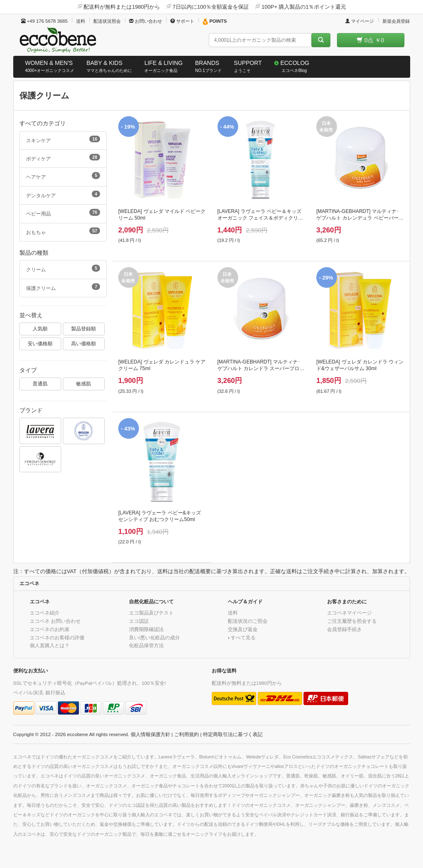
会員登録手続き (344, 629)
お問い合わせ (146, 21)
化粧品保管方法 (146, 645)
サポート (182, 21)
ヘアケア (63, 176)
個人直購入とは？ (50, 645)
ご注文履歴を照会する (352, 621)
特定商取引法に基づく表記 (233, 734)
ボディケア (63, 158)
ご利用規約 (186, 734)
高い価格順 (84, 343)
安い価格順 (40, 343)
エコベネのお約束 (50, 629)
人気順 (40, 329)
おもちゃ (63, 231)
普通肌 (40, 384)
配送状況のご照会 (248, 621)
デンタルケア (63, 194)
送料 (81, 21)
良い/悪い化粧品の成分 (154, 637)
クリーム (63, 268)
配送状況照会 (107, 21)
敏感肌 (84, 384)
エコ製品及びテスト (151, 613)
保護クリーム (63, 287)
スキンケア (63, 139)
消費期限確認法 (146, 629)
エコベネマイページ (349, 613)
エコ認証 (139, 621)
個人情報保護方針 (151, 734)
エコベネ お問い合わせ (55, 621)
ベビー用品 (63, 213)
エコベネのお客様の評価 (57, 637)
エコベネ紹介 (45, 613)
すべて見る (243, 637)
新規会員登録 (396, 21)
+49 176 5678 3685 (44, 21)
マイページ (360, 21)
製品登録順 (84, 329)
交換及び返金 (243, 629)
